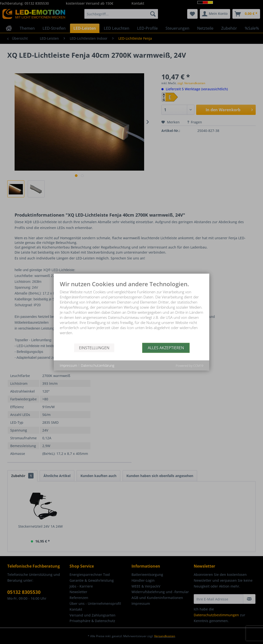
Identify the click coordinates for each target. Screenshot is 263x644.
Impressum (68, 365)
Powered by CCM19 (189, 366)
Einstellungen (94, 348)
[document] (131, 312)
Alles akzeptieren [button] (166, 348)
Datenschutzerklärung (98, 365)
